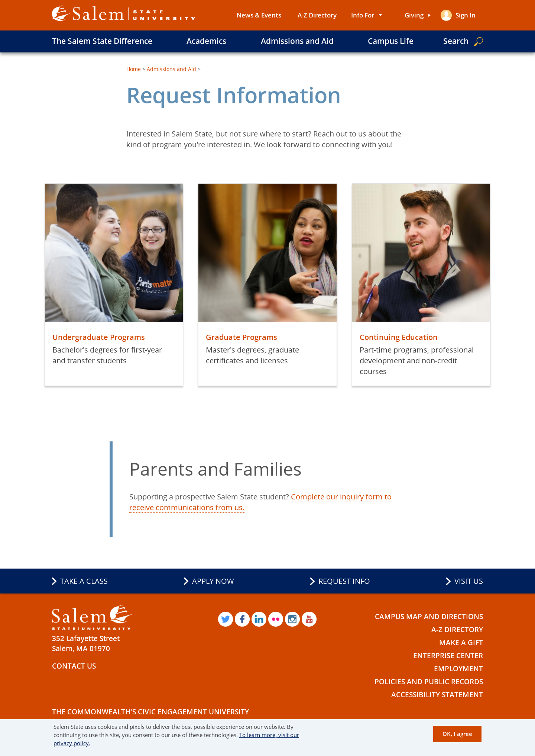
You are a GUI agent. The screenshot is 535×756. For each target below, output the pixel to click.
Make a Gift (461, 643)
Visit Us (469, 581)
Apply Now (213, 581)
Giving (414, 15)
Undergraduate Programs (99, 337)
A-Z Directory (317, 15)
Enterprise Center (448, 656)
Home (134, 69)
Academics (206, 41)
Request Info (344, 581)
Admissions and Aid (297, 41)
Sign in (466, 15)
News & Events (259, 15)
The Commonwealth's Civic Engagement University (150, 712)
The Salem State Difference (102, 41)
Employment (458, 669)
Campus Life (391, 41)
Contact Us (74, 666)
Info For (363, 15)
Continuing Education (399, 337)
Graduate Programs (241, 337)
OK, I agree (457, 734)
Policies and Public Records (429, 682)
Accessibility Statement (437, 695)
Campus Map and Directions (429, 617)
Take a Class (84, 581)
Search (456, 41)
